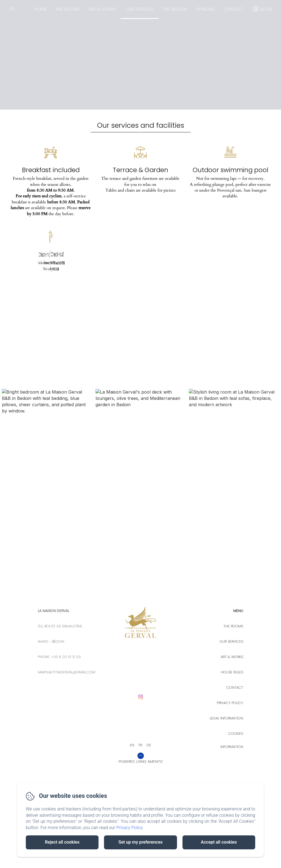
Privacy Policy (130, 828)
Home (41, 9)
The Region (175, 9)
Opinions (205, 9)
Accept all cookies (219, 842)
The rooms (68, 9)
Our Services (140, 9)
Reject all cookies (62, 842)
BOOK (267, 9)
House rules (232, 767)
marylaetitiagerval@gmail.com (67, 767)
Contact (233, 9)
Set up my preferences (140, 842)
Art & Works (102, 9)
